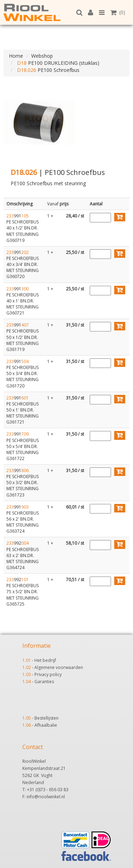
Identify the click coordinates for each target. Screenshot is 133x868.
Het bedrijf (45, 660)
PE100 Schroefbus (48, 70)
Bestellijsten (46, 718)
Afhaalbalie (46, 725)
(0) (118, 12)
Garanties (44, 682)
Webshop (42, 56)
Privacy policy (48, 674)
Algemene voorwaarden (59, 667)
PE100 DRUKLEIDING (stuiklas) (57, 63)
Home (16, 56)
